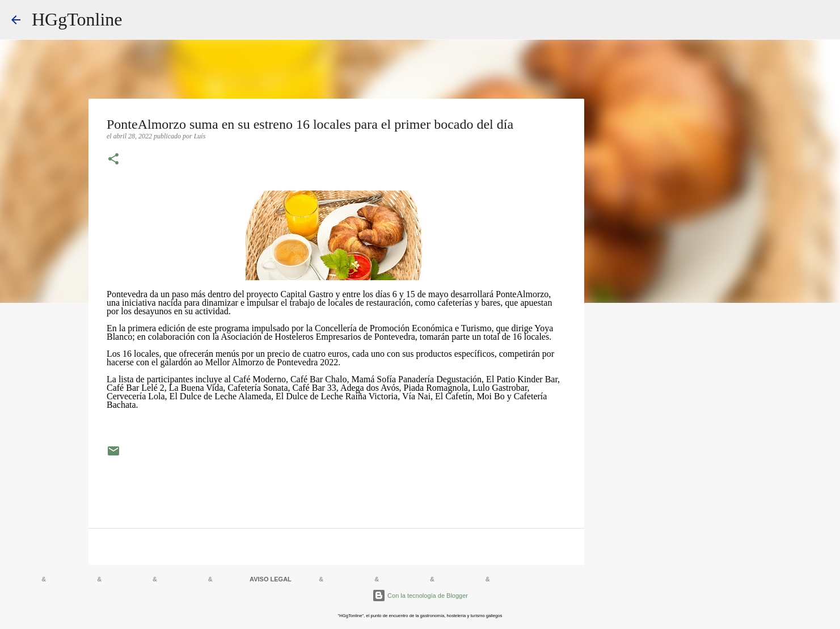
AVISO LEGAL (271, 579)
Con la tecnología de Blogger (420, 596)
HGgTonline (77, 19)
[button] (113, 160)
